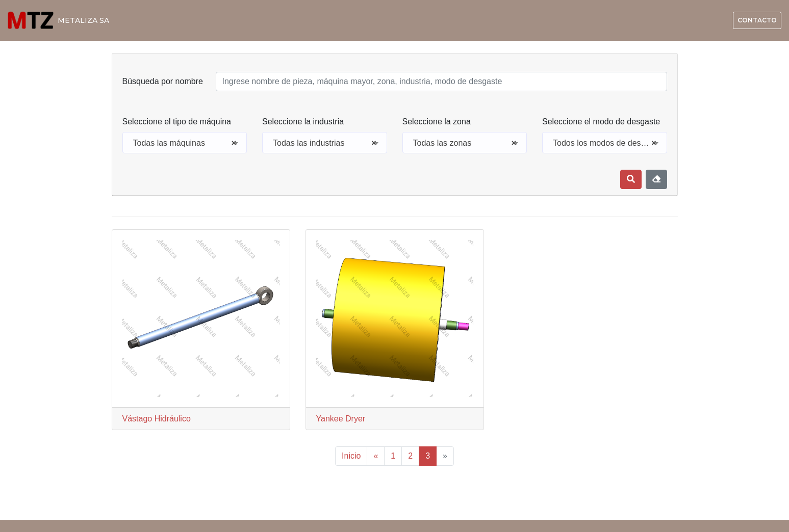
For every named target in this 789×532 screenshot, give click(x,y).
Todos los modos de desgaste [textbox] (607, 143)
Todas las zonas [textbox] (465, 143)
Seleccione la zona (437, 122)
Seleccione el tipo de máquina (177, 122)
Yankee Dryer (341, 419)
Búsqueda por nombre (163, 81)
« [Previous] (376, 456)
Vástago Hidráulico (157, 419)
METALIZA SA (83, 20)
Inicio (351, 456)
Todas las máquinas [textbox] (185, 143)
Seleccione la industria (303, 122)
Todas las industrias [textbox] (325, 143)
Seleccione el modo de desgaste (601, 122)
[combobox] (185, 143)
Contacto (757, 20)
